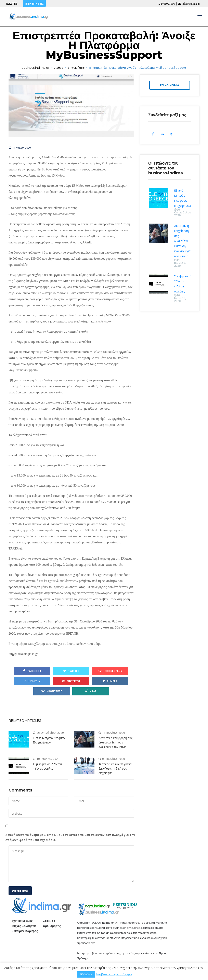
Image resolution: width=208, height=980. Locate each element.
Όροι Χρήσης (52, 926)
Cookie (49, 921)
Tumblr (110, 681)
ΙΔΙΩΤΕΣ (12, 4)
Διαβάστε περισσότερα (114, 974)
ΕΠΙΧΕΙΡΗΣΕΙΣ (34, 4)
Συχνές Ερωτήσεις (24, 926)
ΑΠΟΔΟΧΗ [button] (86, 974)
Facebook (32, 671)
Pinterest (71, 681)
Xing (91, 691)
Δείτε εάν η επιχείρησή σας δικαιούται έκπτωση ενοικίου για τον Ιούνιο (115, 742)
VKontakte (52, 691)
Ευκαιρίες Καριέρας (25, 931)
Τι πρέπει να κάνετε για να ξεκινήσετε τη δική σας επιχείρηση (115, 769)
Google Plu (110, 671)
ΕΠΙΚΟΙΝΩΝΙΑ (170, 85)
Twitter (71, 671)
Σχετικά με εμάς (22, 921)
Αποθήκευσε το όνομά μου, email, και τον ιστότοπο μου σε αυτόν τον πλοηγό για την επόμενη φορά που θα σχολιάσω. (70, 837)
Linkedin (32, 681)
